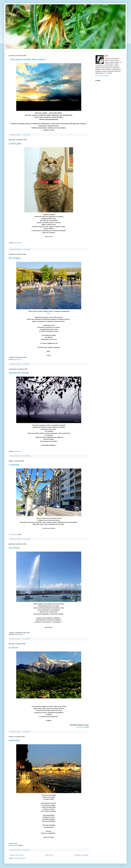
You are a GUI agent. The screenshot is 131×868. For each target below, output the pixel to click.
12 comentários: (27, 639)
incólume (13, 648)
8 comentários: (26, 364)
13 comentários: (27, 135)
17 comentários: (27, 249)
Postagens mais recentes (17, 855)
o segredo (14, 465)
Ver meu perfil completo (102, 76)
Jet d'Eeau (14, 548)
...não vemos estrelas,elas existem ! (28, 59)
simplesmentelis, (80, 727)
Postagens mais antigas (81, 855)
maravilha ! (15, 740)
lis (108, 56)
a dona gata (15, 143)
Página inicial (49, 855)
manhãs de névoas (19, 373)
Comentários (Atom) (20, 858)
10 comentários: (27, 456)
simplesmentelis (18, 243)
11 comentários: (27, 732)
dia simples (15, 258)
